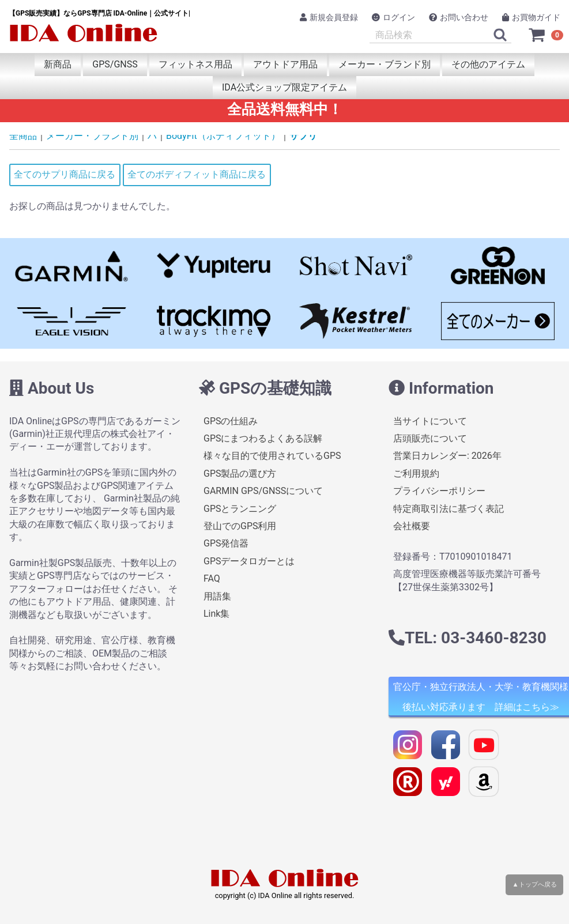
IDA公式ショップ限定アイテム (284, 87)
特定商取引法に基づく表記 (449, 509)
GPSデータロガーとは (249, 561)
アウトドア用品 (285, 64)
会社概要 (412, 526)
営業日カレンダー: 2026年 (447, 456)
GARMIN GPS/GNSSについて (263, 491)
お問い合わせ (459, 17)
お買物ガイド (531, 17)
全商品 (23, 136)
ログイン (393, 17)
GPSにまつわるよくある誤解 (263, 438)
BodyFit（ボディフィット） (223, 136)
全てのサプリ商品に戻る (65, 174)
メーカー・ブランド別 (385, 64)
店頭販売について (430, 438)
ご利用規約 (416, 474)
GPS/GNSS (115, 64)
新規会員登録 (329, 17)
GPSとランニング (240, 509)
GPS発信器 (226, 543)
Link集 (216, 614)
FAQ (212, 578)
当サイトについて (430, 421)
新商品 (58, 64)
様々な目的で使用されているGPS (272, 456)
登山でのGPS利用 (240, 526)
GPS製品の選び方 (240, 474)
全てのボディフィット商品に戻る (197, 174)
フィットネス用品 (195, 64)
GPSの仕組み (231, 421)
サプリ (303, 136)
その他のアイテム (488, 64)
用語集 (217, 596)
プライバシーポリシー (439, 491)
